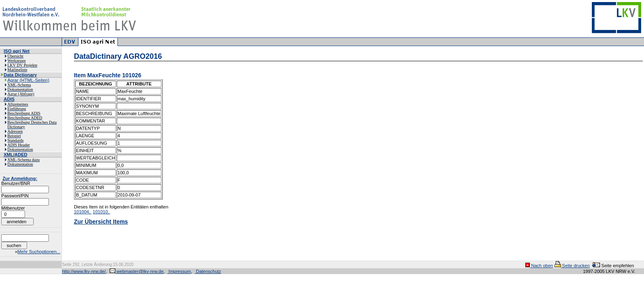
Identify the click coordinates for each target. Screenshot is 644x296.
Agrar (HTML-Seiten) (28, 80)
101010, (102, 212)
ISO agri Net (17, 51)
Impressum (179, 271)
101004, (83, 212)
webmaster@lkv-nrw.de (137, 271)
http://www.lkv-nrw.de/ (84, 271)
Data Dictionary (20, 75)
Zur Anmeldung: (20, 178)
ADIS (9, 99)
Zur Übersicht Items (101, 222)
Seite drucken (572, 266)
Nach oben (539, 266)
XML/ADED (15, 155)
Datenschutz (208, 271)
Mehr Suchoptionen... (39, 252)
